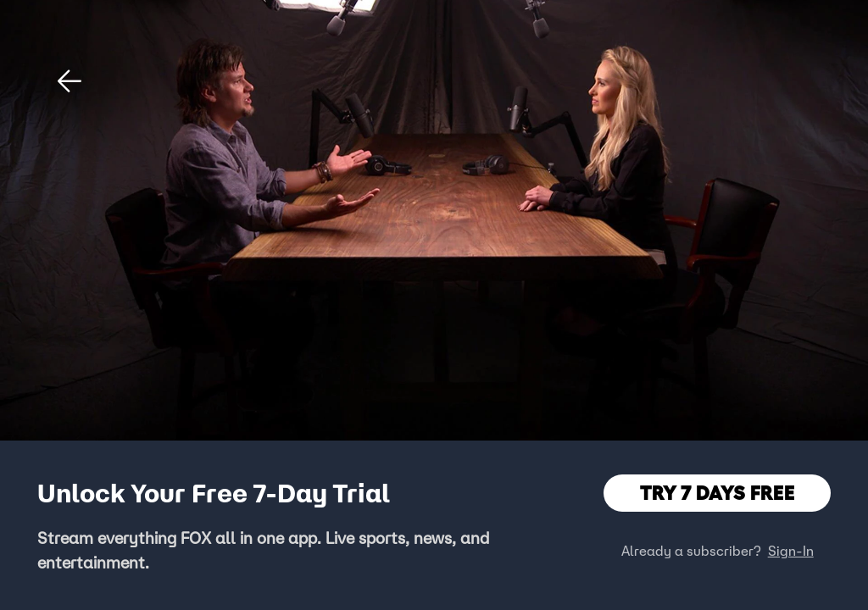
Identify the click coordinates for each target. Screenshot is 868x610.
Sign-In (791, 551)
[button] (70, 81)
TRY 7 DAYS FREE (718, 493)
